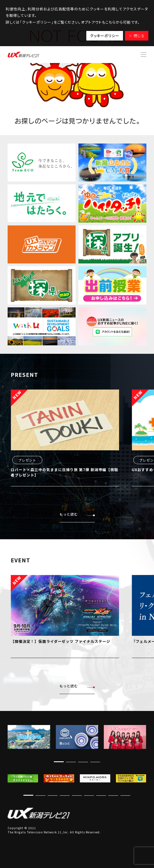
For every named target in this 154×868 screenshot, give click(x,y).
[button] (59, 762)
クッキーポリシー (105, 36)
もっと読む (77, 514)
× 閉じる (137, 36)
